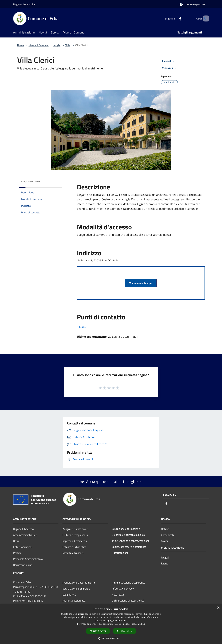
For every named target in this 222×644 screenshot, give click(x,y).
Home (20, 45)
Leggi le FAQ (69, 595)
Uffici (16, 541)
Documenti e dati (23, 565)
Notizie (165, 529)
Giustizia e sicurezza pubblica (128, 535)
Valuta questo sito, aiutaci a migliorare (111, 482)
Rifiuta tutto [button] (124, 631)
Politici (17, 553)
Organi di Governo (23, 529)
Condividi (169, 61)
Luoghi (57, 45)
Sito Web (82, 327)
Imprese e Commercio (75, 541)
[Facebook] (175, 18)
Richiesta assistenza (74, 601)
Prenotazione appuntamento (79, 583)
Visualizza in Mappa (141, 283)
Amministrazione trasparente (128, 583)
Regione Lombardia (24, 4)
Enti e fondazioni (23, 547)
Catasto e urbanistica (74, 547)
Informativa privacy (123, 589)
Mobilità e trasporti (73, 553)
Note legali (118, 595)
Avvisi (164, 541)
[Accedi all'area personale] (192, 4)
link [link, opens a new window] (143, 624)
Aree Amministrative (25, 535)
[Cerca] (205, 18)
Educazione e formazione (126, 529)
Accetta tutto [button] (98, 631)
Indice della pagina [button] (31, 182)
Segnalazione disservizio (76, 589)
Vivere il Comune (39, 45)
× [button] (218, 608)
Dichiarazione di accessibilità (128, 601)
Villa (68, 45)
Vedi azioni (170, 68)
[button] (111, 638)
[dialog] (111, 624)
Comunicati (167, 535)
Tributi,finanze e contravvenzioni (130, 541)
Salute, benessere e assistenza (129, 547)
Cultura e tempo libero (75, 535)
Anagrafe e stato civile (75, 529)
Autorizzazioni (120, 553)
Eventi (165, 563)
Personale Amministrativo (28, 559)
